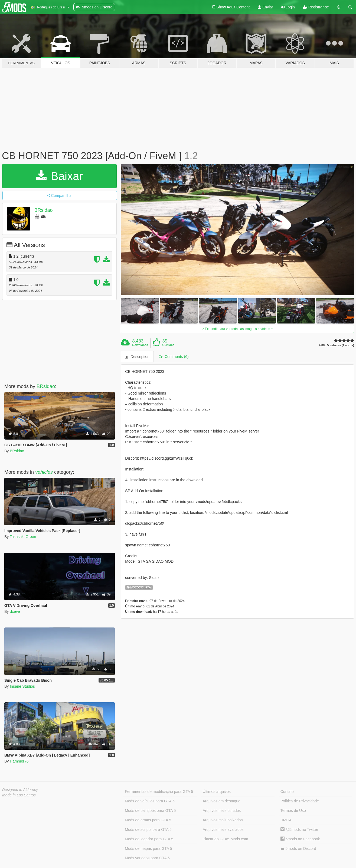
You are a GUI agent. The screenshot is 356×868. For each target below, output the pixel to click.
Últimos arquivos (217, 792)
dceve (15, 611)
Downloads (140, 345)
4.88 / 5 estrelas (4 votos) (337, 345)
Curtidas (168, 345)
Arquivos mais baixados (223, 820)
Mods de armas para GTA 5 (148, 820)
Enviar (265, 7)
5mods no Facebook (300, 839)
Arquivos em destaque (222, 801)
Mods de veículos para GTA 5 (150, 801)
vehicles (44, 472)
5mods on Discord (298, 849)
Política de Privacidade (300, 801)
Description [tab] (137, 357)
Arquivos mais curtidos (222, 811)
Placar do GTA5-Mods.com (226, 839)
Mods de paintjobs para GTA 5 (150, 811)
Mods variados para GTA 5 (147, 858)
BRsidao (44, 210)
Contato (287, 792)
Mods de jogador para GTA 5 (149, 839)
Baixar (60, 176)
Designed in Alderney (20, 790)
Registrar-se (316, 7)
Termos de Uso (293, 811)
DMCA (286, 820)
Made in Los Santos (19, 795)
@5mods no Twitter (299, 829)
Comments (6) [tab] (174, 357)
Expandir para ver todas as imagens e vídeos (237, 329)
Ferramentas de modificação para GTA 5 (159, 792)
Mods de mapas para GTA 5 (148, 848)
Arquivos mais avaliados (223, 829)
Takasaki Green (23, 537)
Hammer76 (19, 761)
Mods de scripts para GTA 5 (148, 829)
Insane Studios (22, 686)
